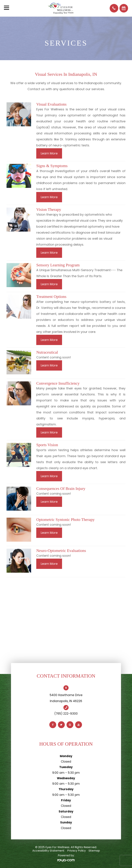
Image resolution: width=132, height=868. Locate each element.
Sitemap (94, 851)
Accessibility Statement (48, 851)
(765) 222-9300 (66, 714)
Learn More (49, 153)
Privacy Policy (76, 851)
